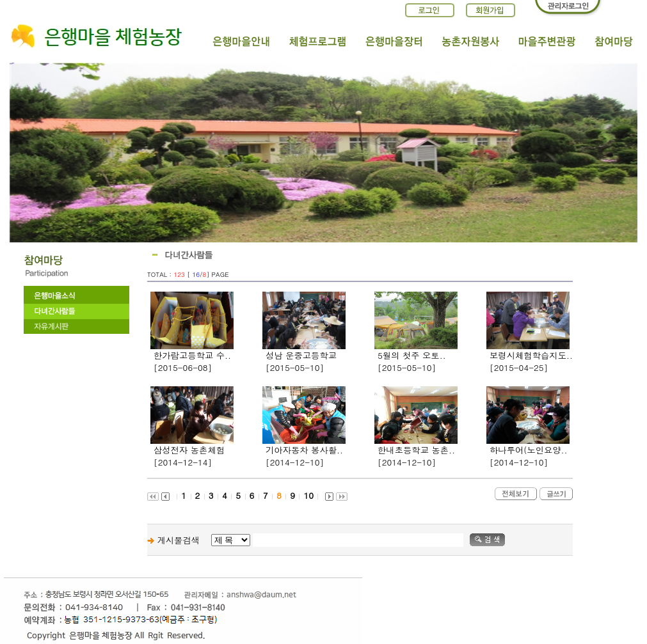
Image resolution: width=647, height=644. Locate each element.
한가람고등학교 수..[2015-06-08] (192, 361)
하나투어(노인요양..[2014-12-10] (529, 456)
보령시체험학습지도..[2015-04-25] (531, 361)
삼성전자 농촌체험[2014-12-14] (189, 456)
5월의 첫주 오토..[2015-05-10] (412, 361)
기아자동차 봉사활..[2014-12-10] (304, 456)
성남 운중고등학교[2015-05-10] (301, 361)
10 (308, 495)
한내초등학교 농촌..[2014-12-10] (416, 456)
